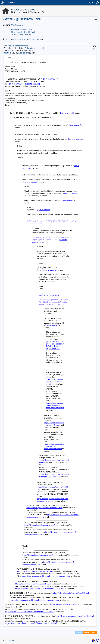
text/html (24, 53)
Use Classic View (19, 25)
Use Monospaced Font (22, 30)
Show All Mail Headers (21, 34)
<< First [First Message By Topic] (15, 39)
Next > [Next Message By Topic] (31, 39)
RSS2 (94, 632)
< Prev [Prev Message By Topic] (23, 39)
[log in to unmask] (35, 48)
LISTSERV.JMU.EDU (11, 641)
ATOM (79, 632)
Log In (90, 3)
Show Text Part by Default (23, 32)
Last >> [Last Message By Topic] (39, 39)
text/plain (8, 53)
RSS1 (87, 632)
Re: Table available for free (16, 46)
